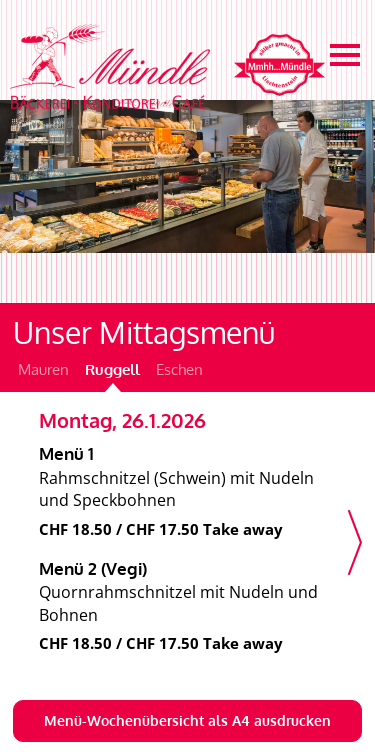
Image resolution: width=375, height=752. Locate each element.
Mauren (43, 369)
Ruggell (112, 369)
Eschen (179, 369)
